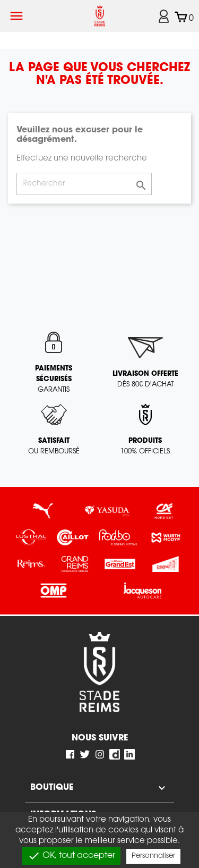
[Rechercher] (84, 184)
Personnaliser (153, 856)
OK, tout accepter (71, 856)
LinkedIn (129, 754)
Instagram (100, 754)
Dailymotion (115, 754)
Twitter (85, 754)
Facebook (70, 754)
